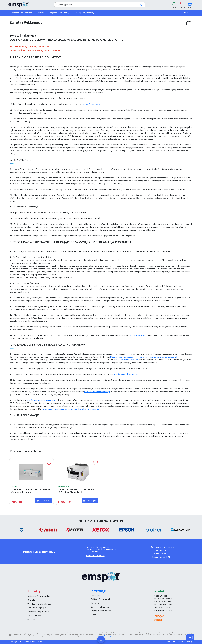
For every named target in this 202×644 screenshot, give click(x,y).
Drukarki (31, 600)
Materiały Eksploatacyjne (39, 596)
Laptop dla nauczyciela (101, 611)
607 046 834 (159, 554)
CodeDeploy (187, 642)
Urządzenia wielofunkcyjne (39, 604)
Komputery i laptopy (37, 608)
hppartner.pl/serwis (137, 335)
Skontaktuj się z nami (95, 556)
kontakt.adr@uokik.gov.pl (127, 360)
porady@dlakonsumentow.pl (97, 392)
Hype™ (174, 642)
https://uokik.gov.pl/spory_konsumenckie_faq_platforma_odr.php (71, 409)
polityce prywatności (110, 636)
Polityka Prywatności (100, 599)
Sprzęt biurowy (34, 615)
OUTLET (31, 619)
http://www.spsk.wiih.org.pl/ (126, 374)
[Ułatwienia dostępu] (101, 639)
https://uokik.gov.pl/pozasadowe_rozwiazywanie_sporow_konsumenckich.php (144, 357)
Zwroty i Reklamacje (100, 607)
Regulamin (96, 595)
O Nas (94, 615)
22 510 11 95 (159, 551)
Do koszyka (43, 501)
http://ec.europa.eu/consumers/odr (42, 400)
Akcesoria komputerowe (38, 612)
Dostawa (95, 603)
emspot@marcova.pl (91, 104)
